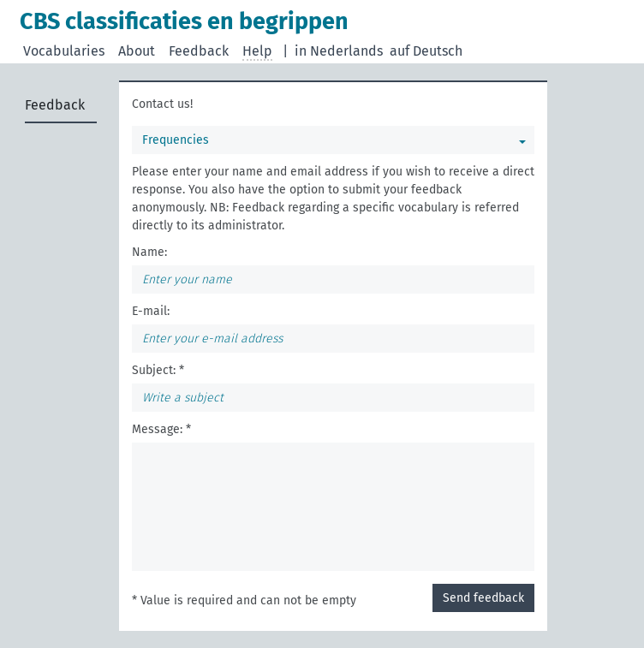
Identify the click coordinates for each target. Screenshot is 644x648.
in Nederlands (339, 51)
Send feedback (483, 598)
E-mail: (151, 311)
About (137, 51)
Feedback (199, 51)
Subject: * (158, 370)
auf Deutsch (426, 51)
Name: (149, 252)
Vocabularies (64, 51)
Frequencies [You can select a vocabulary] (176, 140)
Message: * (161, 429)
